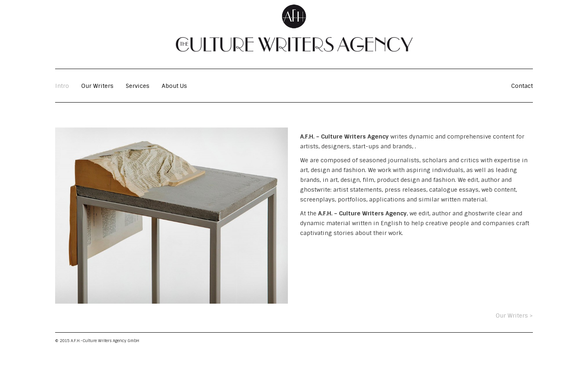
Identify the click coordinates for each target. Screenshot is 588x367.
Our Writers (97, 86)
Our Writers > (514, 316)
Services (138, 86)
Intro (62, 86)
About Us (174, 86)
